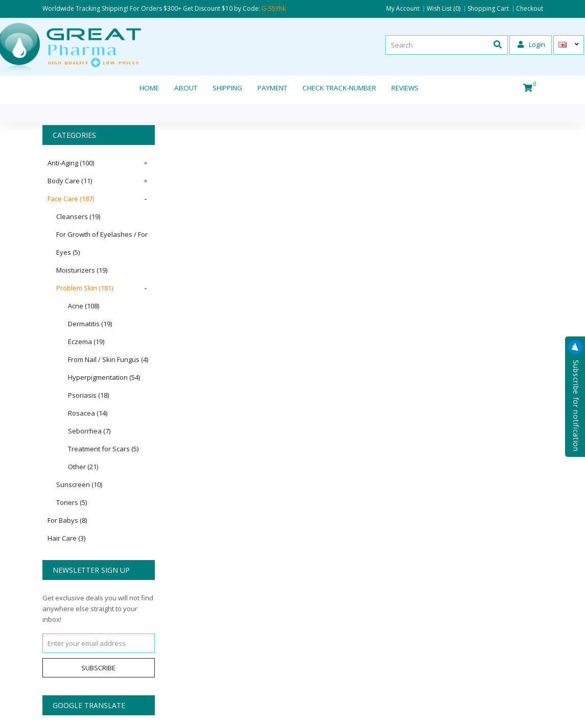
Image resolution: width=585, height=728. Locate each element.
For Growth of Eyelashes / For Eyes (102, 243)
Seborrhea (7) (89, 431)
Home (149, 88)
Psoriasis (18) (88, 395)
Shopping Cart (488, 9)
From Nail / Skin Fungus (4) (108, 359)
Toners (72, 502)
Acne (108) (84, 306)
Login (531, 44)
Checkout (530, 9)
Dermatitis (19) (90, 324)
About (186, 88)
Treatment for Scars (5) (103, 449)
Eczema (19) (86, 342)
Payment (272, 88)
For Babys (67, 520)
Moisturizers (82, 270)
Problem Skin (85, 288)
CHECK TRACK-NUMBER (339, 88)
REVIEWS (405, 88)
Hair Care (66, 538)
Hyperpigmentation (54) (104, 377)
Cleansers (78, 216)
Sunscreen (79, 484)
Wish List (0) (443, 9)
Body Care (70, 181)
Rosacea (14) (88, 413)
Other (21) (83, 467)
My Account (403, 9)
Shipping (227, 88)
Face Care (71, 199)
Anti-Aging (71, 163)
